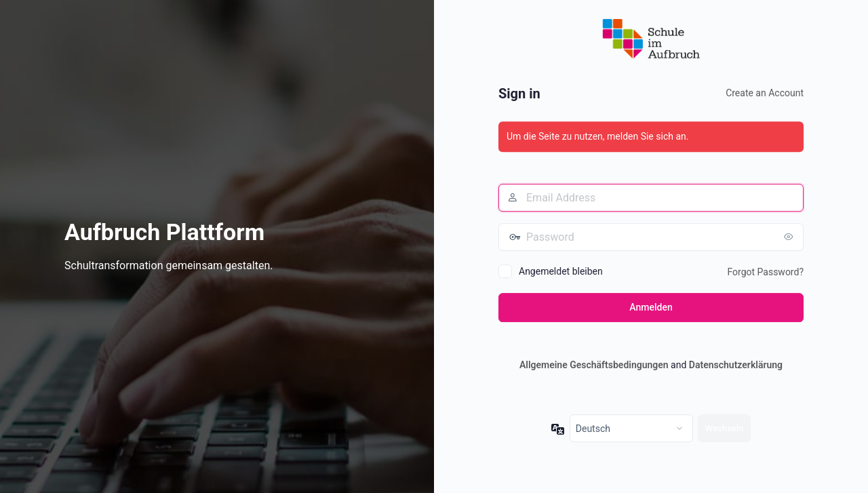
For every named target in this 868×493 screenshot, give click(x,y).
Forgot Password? (765, 272)
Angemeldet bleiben (561, 271)
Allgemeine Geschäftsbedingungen (594, 365)
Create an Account (765, 94)
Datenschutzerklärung (736, 365)
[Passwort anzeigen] (790, 237)
